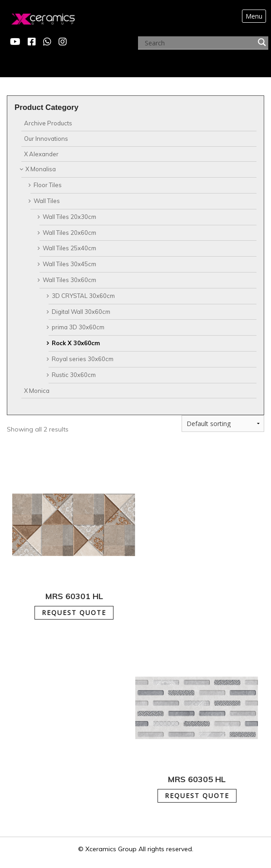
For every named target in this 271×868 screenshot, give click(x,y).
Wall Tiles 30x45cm (69, 264)
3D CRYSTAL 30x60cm (83, 296)
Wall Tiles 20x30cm (69, 217)
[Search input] (199, 43)
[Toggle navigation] (254, 16)
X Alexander (41, 154)
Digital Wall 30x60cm (81, 312)
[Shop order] (223, 424)
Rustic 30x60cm (74, 375)
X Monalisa (41, 169)
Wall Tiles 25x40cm (69, 248)
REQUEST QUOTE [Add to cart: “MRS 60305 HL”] (197, 796)
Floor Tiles (48, 185)
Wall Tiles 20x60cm (69, 233)
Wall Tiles (47, 201)
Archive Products (48, 123)
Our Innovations (46, 139)
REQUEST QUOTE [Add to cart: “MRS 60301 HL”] (74, 613)
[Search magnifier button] (262, 42)
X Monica (37, 391)
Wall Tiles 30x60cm (69, 280)
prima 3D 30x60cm (78, 327)
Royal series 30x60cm (83, 359)
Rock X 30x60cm (76, 343)
